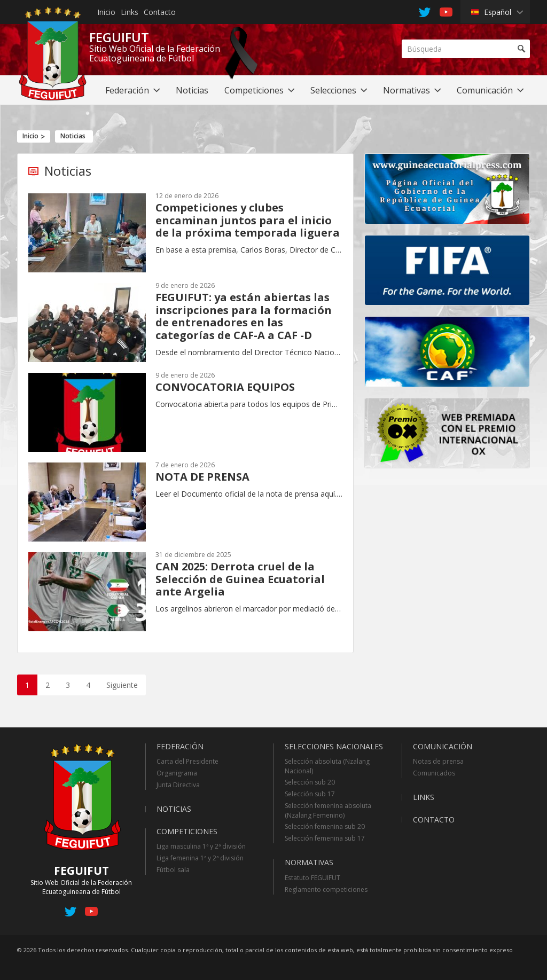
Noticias (73, 136)
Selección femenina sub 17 (325, 838)
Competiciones (187, 831)
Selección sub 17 (310, 794)
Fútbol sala (173, 870)
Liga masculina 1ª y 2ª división (201, 846)
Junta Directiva (178, 785)
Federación (180, 746)
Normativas (309, 862)
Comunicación (443, 746)
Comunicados (434, 773)
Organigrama (177, 773)
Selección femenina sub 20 (325, 826)
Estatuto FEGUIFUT (312, 878)
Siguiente (122, 685)
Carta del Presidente (187, 761)
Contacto (160, 12)
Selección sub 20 (310, 782)
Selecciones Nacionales (334, 746)
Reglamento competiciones (326, 889)
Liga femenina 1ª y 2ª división (200, 858)
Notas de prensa (438, 761)
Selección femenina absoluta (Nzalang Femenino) (328, 810)
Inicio (106, 12)
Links (130, 12)
